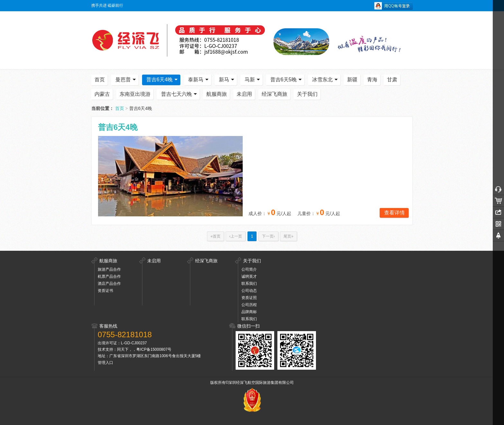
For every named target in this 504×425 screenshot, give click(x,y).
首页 (100, 80)
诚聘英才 (249, 276)
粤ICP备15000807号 (154, 349)
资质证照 (249, 298)
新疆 (352, 80)
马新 (253, 80)
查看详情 (394, 213)
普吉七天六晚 (180, 94)
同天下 (123, 349)
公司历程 (249, 305)
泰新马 (199, 80)
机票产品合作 (109, 276)
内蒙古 (102, 94)
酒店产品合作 (109, 284)
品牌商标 (249, 312)
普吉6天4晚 (163, 80)
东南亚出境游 (135, 94)
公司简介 (249, 269)
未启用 (244, 94)
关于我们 (307, 94)
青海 (372, 80)
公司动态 (249, 291)
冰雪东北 (326, 80)
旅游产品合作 (109, 269)
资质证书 (105, 291)
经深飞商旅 (274, 94)
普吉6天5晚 (287, 80)
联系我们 (249, 284)
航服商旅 (217, 94)
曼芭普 (126, 80)
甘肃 (392, 80)
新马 (227, 80)
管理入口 (105, 363)
